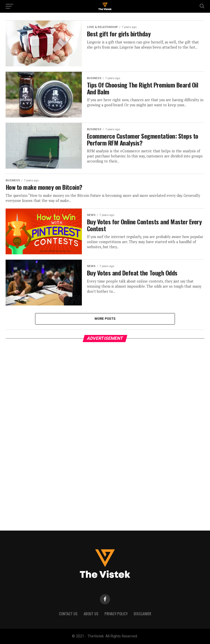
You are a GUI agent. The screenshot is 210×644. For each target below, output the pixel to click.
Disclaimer (142, 614)
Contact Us (68, 614)
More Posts (105, 319)
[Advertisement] (44, 434)
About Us (91, 614)
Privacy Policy (116, 614)
